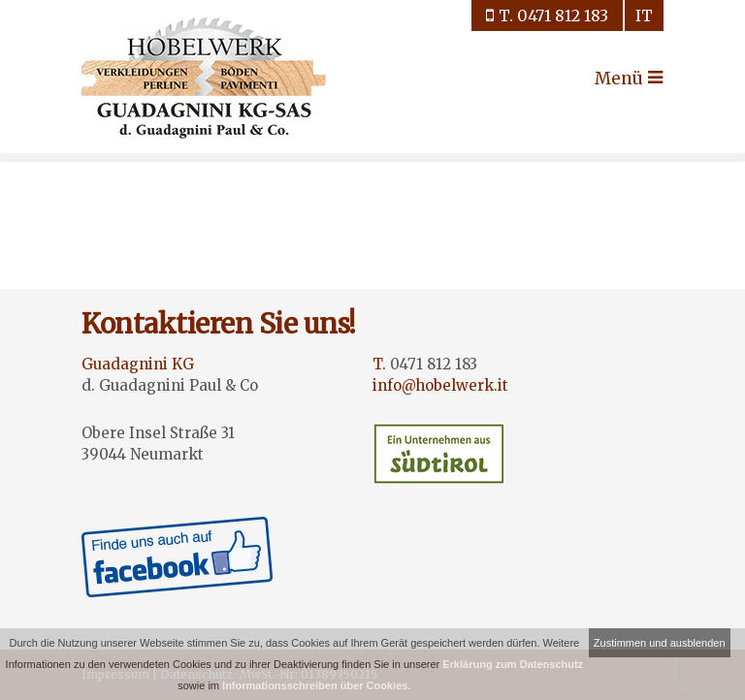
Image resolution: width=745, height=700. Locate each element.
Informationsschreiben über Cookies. (316, 685)
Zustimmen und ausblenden (660, 643)
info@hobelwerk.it (440, 385)
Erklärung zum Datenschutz (513, 664)
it (644, 16)
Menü (612, 79)
